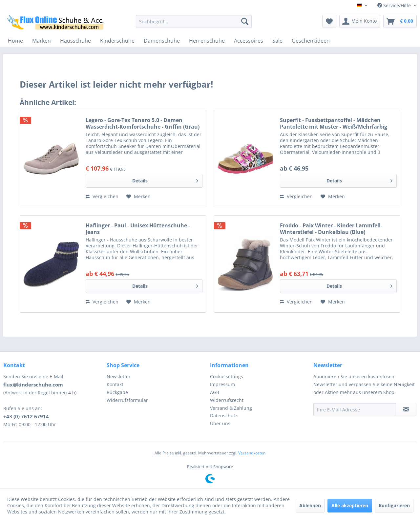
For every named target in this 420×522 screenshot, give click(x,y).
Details (165, 180)
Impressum (222, 384)
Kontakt (115, 384)
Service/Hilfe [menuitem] (395, 5)
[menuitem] (194, 21)
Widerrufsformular (127, 400)
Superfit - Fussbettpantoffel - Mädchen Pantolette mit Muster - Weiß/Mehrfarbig (334, 123)
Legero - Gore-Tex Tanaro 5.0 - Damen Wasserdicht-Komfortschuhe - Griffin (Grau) (143, 123)
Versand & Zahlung (231, 408)
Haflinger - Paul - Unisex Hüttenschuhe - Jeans (138, 229)
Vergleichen (102, 196)
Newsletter (119, 376)
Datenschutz (224, 416)
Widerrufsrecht (227, 400)
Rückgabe (117, 392)
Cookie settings (227, 376)
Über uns (220, 423)
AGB (215, 392)
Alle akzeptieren (350, 505)
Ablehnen (310, 505)
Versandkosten (252, 453)
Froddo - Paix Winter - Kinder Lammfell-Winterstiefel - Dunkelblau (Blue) (331, 229)
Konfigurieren (394, 505)
